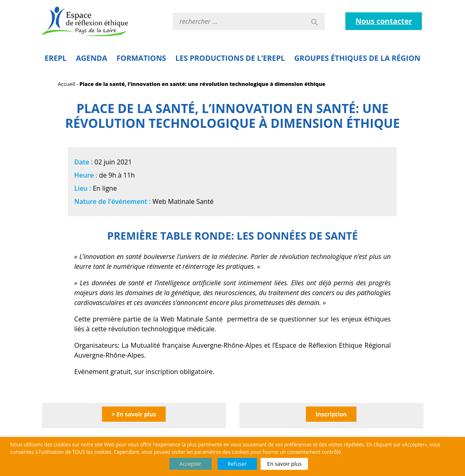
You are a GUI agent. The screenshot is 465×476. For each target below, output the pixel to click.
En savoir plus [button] (285, 464)
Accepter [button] (191, 464)
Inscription (331, 414)
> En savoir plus (134, 414)
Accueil (67, 84)
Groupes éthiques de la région (357, 58)
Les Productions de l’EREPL (230, 58)
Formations (141, 58)
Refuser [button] (237, 464)
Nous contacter (384, 21)
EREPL (56, 58)
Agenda (92, 58)
